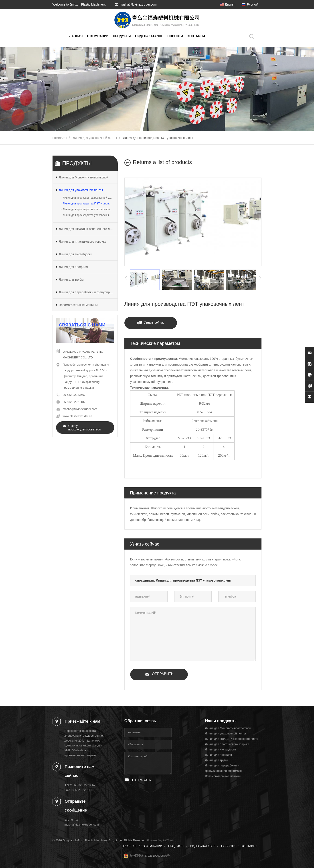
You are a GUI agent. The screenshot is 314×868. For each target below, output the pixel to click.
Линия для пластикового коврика (83, 242)
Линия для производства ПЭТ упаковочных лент (158, 138)
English (230, 4)
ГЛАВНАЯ (75, 36)
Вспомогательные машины (78, 305)
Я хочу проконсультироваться (85, 428)
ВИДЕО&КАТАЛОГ (149, 36)
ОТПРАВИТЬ (163, 674)
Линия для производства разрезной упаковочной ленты (88, 198)
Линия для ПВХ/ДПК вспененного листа (86, 229)
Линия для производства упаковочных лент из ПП (88, 215)
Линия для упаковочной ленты (95, 138)
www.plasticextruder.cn (77, 416)
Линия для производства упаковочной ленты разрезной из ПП (88, 209)
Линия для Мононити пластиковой (84, 177)
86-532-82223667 (74, 395)
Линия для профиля (73, 267)
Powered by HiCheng (161, 840)
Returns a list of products (162, 162)
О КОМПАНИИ (98, 36)
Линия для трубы (71, 280)
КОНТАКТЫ (196, 36)
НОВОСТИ (175, 36)
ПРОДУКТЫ (122, 36)
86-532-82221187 (74, 402)
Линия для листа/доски (76, 254)
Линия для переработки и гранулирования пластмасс (86, 292)
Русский (253, 4)
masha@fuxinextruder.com (138, 4)
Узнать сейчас (154, 322)
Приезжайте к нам (83, 721)
